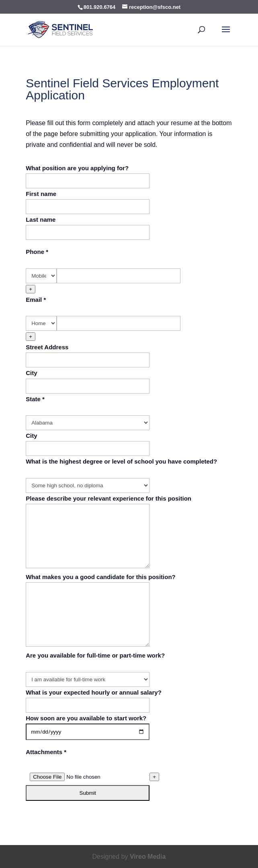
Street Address (47, 347)
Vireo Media (148, 857)
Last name (41, 220)
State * (35, 399)
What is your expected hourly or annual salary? (94, 692)
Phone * (37, 252)
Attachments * (46, 752)
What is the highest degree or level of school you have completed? (121, 461)
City (31, 373)
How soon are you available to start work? (86, 718)
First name (41, 194)
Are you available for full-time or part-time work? (95, 655)
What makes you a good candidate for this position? (101, 577)
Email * (36, 300)
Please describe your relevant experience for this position (109, 498)
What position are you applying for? (77, 168)
